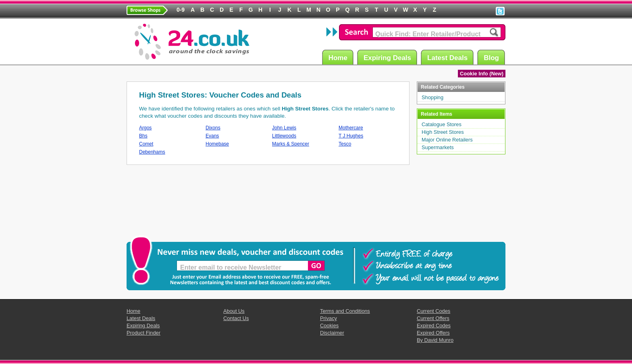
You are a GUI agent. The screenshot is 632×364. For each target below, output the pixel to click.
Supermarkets (438, 147)
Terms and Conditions (345, 311)
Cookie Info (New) (482, 74)
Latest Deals (449, 57)
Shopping (432, 97)
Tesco (345, 144)
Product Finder (143, 333)
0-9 (181, 10)
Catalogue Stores (442, 124)
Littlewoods (284, 136)
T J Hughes (351, 136)
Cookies (329, 326)
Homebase (217, 144)
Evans (212, 136)
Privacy (328, 318)
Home (339, 57)
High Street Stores (443, 132)
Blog (493, 57)
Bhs (143, 136)
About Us (234, 311)
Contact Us (236, 318)
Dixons (213, 128)
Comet (146, 144)
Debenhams (152, 152)
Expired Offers (433, 333)
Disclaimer (332, 333)
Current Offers (433, 318)
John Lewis (284, 128)
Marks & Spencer (291, 144)
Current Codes (433, 311)
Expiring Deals (389, 57)
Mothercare (351, 128)
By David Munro (435, 340)
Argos (145, 128)
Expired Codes (434, 326)
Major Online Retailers (447, 140)
